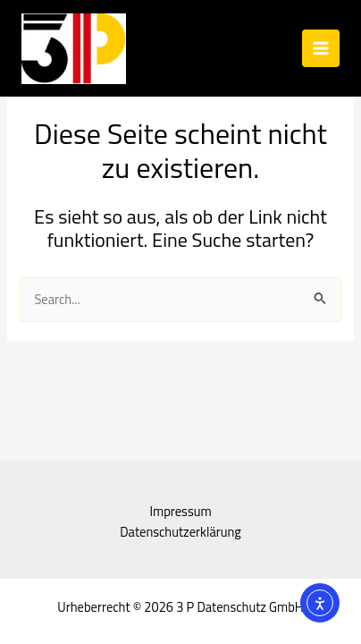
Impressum (180, 511)
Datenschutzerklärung (180, 532)
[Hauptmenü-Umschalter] (321, 48)
